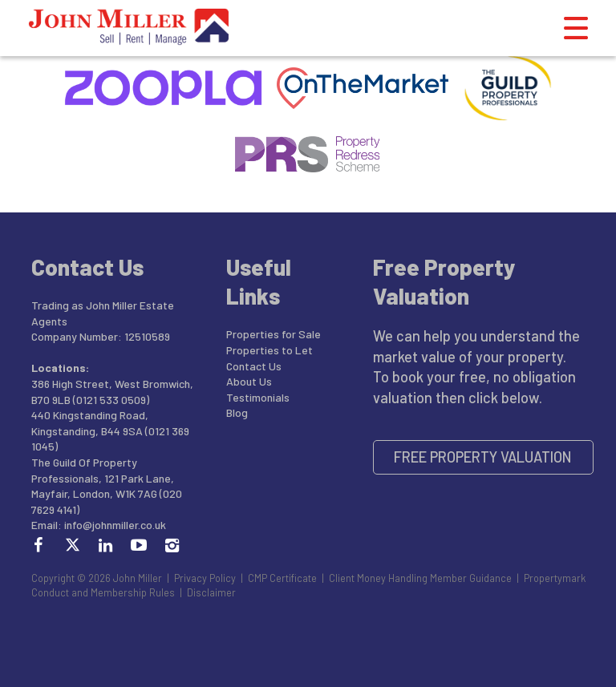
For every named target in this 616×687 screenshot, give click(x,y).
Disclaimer (211, 592)
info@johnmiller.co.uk (115, 525)
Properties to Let (269, 350)
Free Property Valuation (483, 457)
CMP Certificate (282, 578)
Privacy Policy (205, 578)
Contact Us (254, 366)
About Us (249, 381)
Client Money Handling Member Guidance (420, 578)
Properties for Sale (274, 334)
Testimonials (258, 397)
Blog (237, 412)
